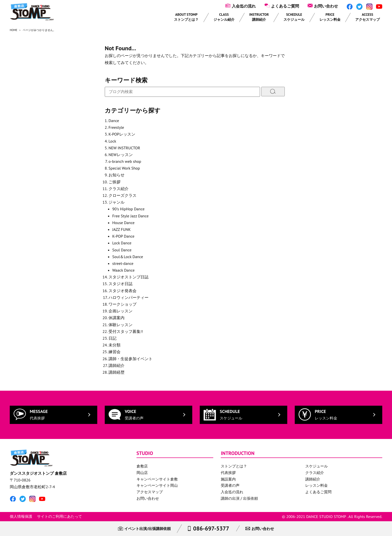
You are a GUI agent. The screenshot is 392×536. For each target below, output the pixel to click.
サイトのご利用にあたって (59, 516)
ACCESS (367, 17)
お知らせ (116, 175)
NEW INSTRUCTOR (124, 148)
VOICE (134, 414)
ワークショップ (122, 304)
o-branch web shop (125, 161)
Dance (114, 121)
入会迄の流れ (244, 6)
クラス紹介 (118, 189)
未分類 (114, 345)
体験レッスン (120, 325)
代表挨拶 (228, 473)
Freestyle (116, 127)
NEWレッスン (121, 155)
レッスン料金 (316, 485)
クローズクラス (122, 195)
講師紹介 (116, 365)
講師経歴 (116, 372)
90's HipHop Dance (128, 209)
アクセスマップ (150, 492)
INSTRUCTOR (259, 17)
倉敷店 (142, 466)
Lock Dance (122, 243)
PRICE (330, 17)
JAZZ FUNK (121, 229)
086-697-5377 (211, 528)
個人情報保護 (21, 516)
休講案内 (116, 318)
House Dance (123, 223)
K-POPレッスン (122, 134)
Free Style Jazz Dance (130, 216)
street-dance (123, 263)
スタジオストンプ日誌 (128, 277)
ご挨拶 (114, 182)
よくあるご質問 (285, 6)
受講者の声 (230, 485)
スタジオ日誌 (120, 284)
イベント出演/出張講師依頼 (147, 529)
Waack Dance (123, 270)
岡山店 (142, 473)
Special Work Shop (124, 168)
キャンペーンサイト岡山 (157, 485)
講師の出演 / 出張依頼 (239, 498)
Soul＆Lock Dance (128, 257)
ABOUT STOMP (186, 17)
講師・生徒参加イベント (130, 359)
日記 (112, 338)
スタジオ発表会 (122, 291)
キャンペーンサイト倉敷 (157, 479)
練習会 (114, 352)
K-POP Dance (123, 236)
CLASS (224, 17)
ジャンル (116, 202)
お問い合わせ (326, 6)
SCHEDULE (294, 17)
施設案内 (228, 479)
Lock (112, 141)
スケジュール (316, 466)
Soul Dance (122, 250)
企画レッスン (120, 311)
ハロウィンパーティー (128, 297)
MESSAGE (39, 414)
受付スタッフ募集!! (126, 331)
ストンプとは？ (234, 466)
